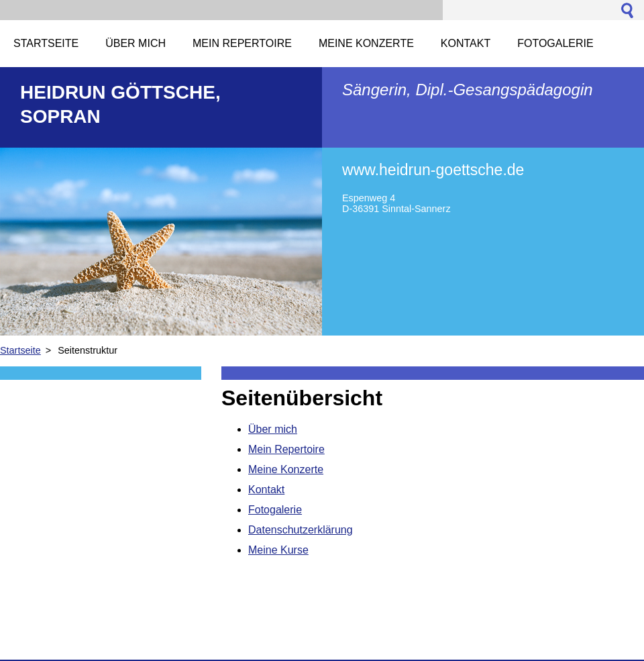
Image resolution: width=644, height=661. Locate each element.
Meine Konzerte (286, 469)
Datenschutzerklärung (301, 530)
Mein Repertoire (286, 449)
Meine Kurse (278, 550)
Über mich (273, 429)
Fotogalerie (275, 510)
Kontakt (266, 490)
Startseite (20, 350)
